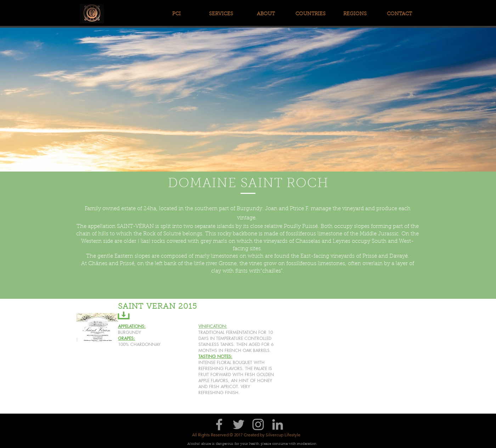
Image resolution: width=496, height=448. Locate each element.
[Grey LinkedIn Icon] (278, 424)
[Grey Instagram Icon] (258, 424)
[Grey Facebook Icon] (219, 424)
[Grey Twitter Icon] (239, 424)
